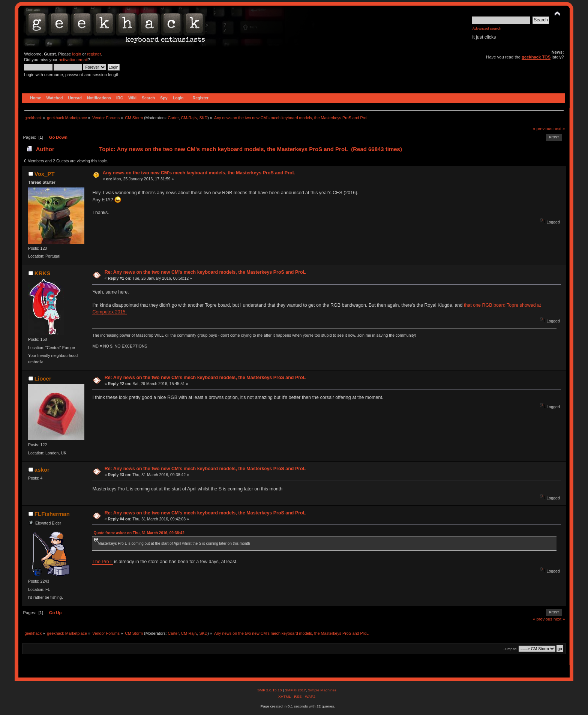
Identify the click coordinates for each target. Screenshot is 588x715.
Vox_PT (45, 174)
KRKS (42, 273)
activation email (73, 60)
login (76, 54)
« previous (543, 129)
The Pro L (102, 562)
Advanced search (487, 28)
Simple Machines (322, 690)
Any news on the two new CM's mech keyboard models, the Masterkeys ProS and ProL (199, 173)
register (94, 54)
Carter (173, 118)
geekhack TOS (536, 57)
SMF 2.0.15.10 (270, 690)
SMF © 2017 (295, 690)
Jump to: (511, 649)
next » (559, 129)
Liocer (43, 378)
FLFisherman (52, 514)
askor (42, 470)
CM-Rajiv (189, 118)
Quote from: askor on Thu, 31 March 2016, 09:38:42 (139, 533)
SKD (203, 118)
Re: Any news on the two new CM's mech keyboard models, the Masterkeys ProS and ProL (205, 272)
